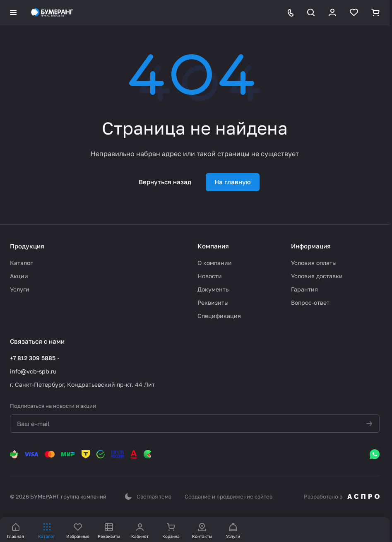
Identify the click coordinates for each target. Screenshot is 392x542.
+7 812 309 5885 (33, 358)
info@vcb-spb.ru (33, 371)
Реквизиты (213, 302)
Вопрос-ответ (310, 302)
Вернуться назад (165, 182)
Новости (210, 276)
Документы (214, 289)
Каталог (21, 263)
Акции (19, 276)
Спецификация (219, 316)
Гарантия (304, 289)
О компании (215, 263)
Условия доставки (317, 276)
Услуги (20, 289)
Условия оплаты (314, 263)
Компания (213, 246)
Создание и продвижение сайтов (228, 496)
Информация (311, 246)
